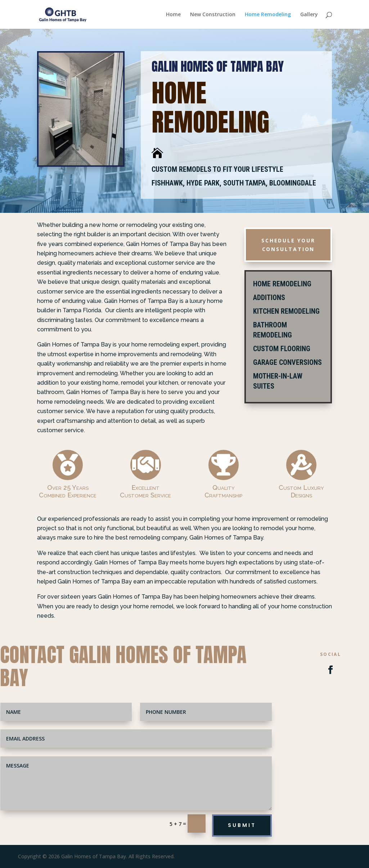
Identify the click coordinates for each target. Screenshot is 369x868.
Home (173, 15)
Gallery (309, 15)
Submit (242, 825)
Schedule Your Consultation (288, 245)
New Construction (213, 15)
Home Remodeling (268, 15)
